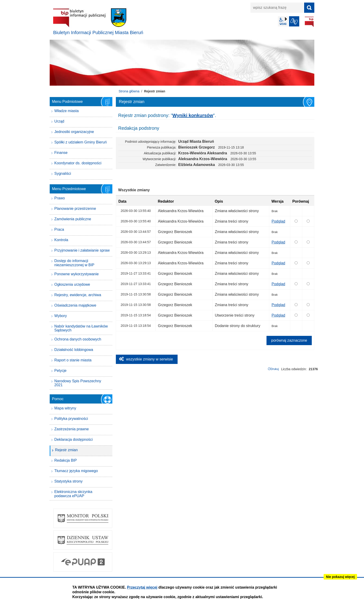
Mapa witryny (65, 408)
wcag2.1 (283, 21)
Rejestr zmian (66, 450)
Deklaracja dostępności (73, 439)
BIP (309, 22)
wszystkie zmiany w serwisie (149, 359)
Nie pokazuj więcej (340, 577)
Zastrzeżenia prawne (72, 429)
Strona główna (129, 91)
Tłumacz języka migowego (76, 471)
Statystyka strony (68, 481)
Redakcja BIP (66, 460)
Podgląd (278, 221)
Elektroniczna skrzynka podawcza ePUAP (73, 494)
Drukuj (275, 369)
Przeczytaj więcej (142, 587)
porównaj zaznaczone (289, 340)
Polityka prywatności (71, 419)
